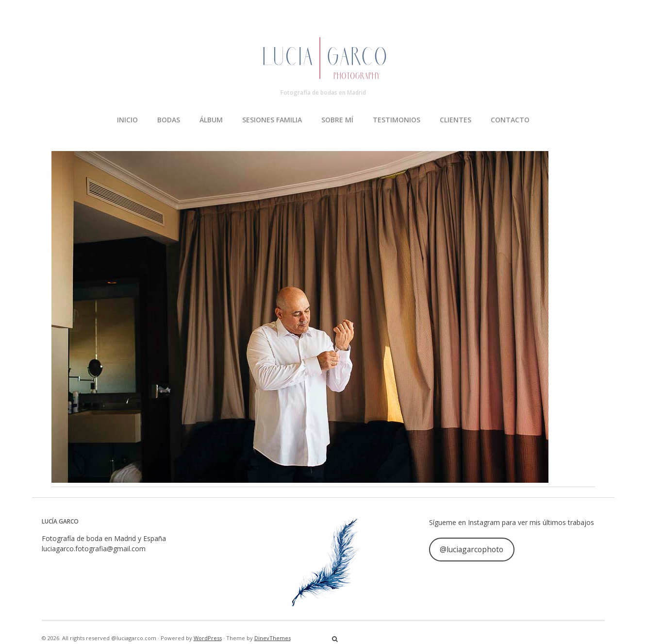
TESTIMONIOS (397, 120)
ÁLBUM (211, 120)
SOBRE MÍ (337, 120)
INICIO (127, 120)
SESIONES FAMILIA (272, 120)
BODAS (169, 120)
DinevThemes (273, 638)
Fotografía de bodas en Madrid (323, 93)
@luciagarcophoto (472, 549)
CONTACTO (510, 120)
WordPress (208, 638)
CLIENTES (456, 120)
